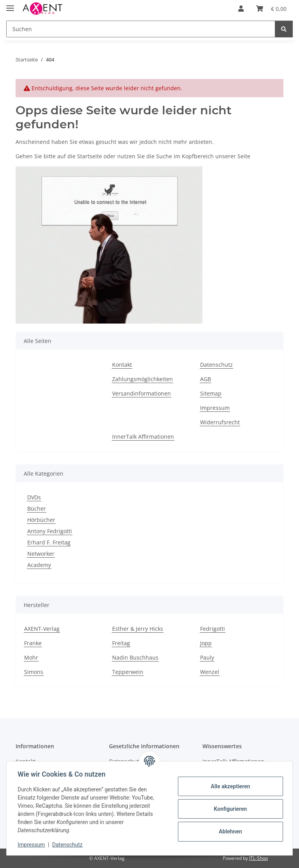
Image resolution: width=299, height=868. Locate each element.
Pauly (207, 657)
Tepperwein (128, 672)
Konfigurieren (229, 809)
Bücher (37, 508)
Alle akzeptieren (229, 786)
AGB (206, 379)
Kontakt (122, 365)
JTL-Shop (259, 858)
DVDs (34, 497)
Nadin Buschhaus (135, 657)
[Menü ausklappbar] (10, 5)
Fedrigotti (213, 629)
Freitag (121, 643)
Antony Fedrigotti (50, 531)
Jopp (206, 643)
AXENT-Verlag (42, 629)
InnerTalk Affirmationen (143, 437)
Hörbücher (41, 520)
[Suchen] (141, 29)
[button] (241, 9)
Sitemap (211, 393)
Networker (41, 554)
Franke (33, 643)
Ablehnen (229, 831)
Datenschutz (69, 845)
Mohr (31, 657)
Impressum (33, 845)
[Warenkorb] (271, 9)
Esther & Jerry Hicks (138, 629)
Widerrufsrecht (220, 422)
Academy (39, 565)
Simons (34, 672)
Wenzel (210, 672)
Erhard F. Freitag (49, 542)
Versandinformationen (142, 393)
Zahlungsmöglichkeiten (142, 379)
